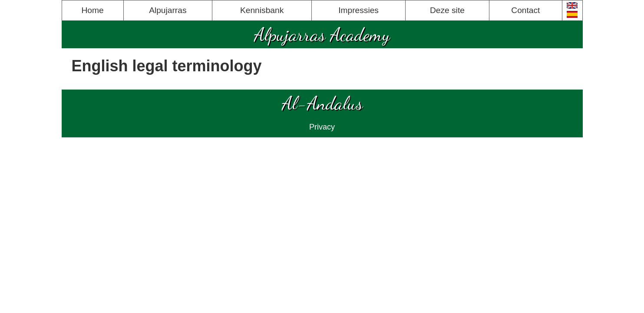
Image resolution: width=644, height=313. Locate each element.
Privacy (322, 127)
